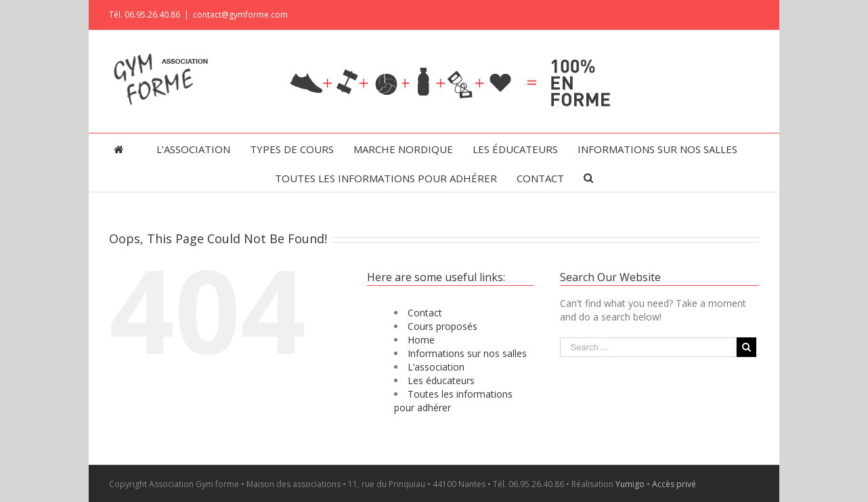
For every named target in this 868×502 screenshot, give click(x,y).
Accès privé (674, 484)
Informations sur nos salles (467, 353)
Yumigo (630, 484)
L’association (436, 367)
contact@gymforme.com (240, 15)
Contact (425, 313)
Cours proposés (442, 326)
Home (421, 340)
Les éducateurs (441, 380)
